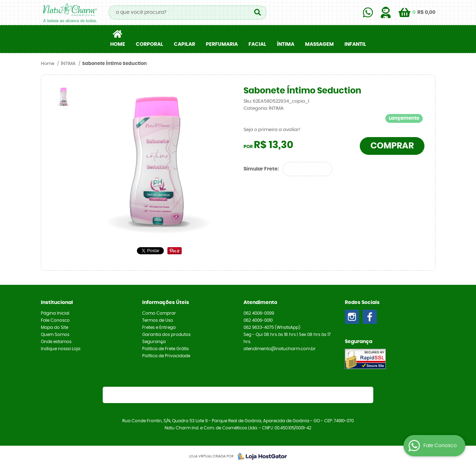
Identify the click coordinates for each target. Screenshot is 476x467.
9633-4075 (272, 327)
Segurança (154, 342)
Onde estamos (56, 342)
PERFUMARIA (222, 44)
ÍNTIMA (286, 44)
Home (118, 44)
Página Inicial (55, 313)
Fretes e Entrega (159, 327)
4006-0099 (259, 313)
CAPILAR (184, 44)
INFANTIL (355, 44)
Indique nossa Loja (61, 349)
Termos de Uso (158, 320)
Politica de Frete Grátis (165, 349)
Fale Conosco (55, 320)
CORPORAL (149, 44)
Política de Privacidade (166, 356)
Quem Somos (55, 335)
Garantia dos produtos (166, 335)
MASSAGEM (319, 44)
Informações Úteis (166, 303)
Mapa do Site (55, 327)
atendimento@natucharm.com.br (280, 349)
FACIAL (257, 44)
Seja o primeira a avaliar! (272, 130)
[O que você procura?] (258, 12)
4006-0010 (258, 320)
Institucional (57, 303)
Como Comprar (159, 313)
